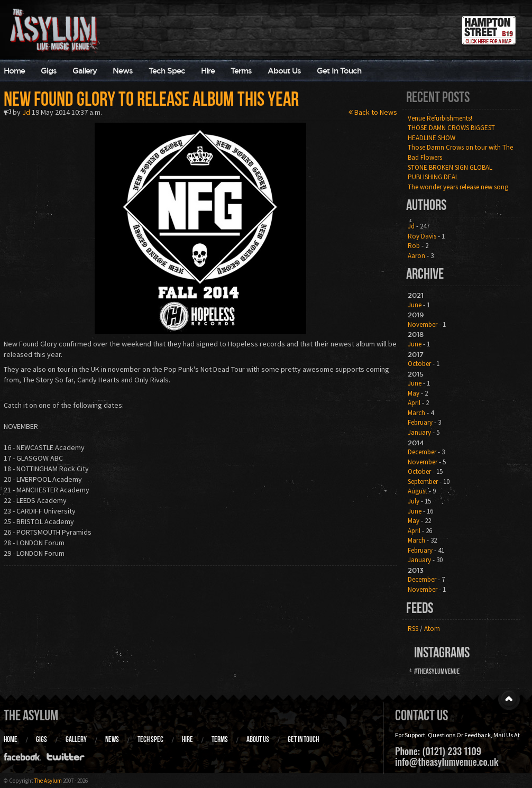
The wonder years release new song (458, 187)
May (414, 393)
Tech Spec (167, 71)
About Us (284, 71)
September (423, 482)
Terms (241, 71)
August (418, 491)
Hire (208, 71)
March (416, 413)
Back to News (373, 112)
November (423, 324)
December (422, 452)
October (419, 364)
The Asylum (31, 715)
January (419, 432)
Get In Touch (339, 71)
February (420, 422)
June (415, 305)
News (123, 71)
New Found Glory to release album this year (151, 99)
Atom (432, 629)
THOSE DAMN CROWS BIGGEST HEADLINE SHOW (451, 133)
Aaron (416, 256)
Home (11, 739)
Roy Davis (422, 236)
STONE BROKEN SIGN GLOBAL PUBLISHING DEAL (450, 172)
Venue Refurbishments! (440, 118)
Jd (26, 112)
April (414, 403)
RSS (413, 629)
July (414, 501)
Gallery (85, 71)
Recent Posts (438, 97)
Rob (414, 246)
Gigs (49, 71)
